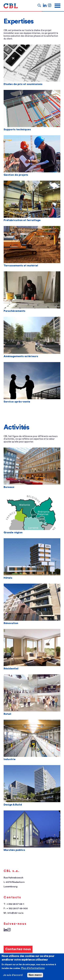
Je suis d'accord (13, 975)
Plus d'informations (33, 968)
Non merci (35, 975)
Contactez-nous (18, 949)
